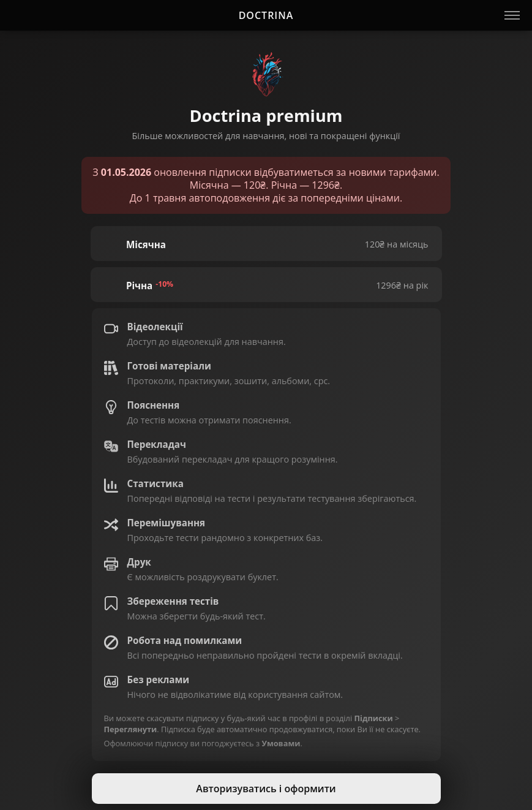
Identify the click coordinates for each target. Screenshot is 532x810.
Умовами (281, 743)
